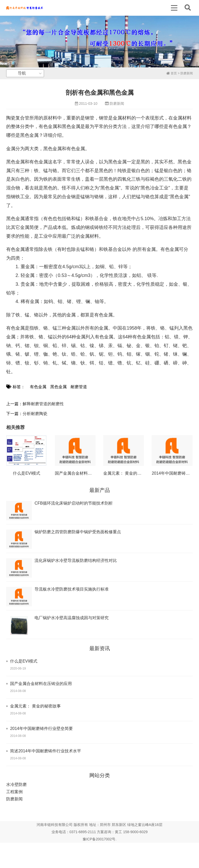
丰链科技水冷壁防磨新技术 (25, 8)
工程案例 (14, 792)
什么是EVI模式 (27, 473)
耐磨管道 (79, 387)
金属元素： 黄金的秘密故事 (128, 473)
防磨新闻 (187, 73)
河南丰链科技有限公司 (55, 825)
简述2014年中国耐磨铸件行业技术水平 (46, 751)
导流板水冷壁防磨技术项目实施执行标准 (72, 589)
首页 (172, 73)
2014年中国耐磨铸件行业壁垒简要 (41, 728)
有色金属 (38, 387)
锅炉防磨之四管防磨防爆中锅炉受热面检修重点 (78, 532)
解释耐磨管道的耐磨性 (43, 404)
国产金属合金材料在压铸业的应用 (86, 473)
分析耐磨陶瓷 (35, 414)
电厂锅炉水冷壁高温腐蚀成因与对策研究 (72, 618)
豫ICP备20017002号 (99, 839)
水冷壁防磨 (16, 785)
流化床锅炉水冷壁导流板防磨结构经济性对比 (76, 560)
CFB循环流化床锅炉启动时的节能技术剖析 (74, 503)
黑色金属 (58, 387)
